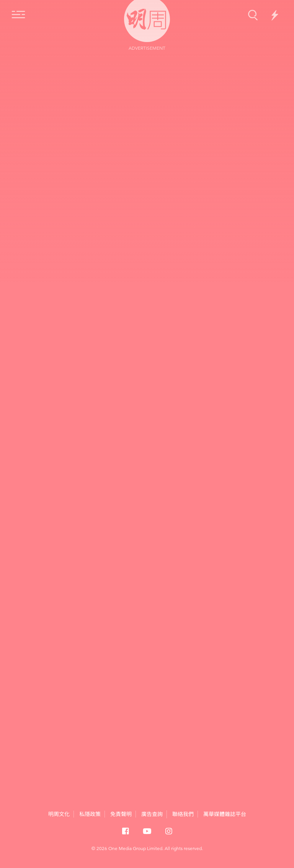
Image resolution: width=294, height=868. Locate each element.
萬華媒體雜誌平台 (225, 814)
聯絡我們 (183, 814)
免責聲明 (121, 814)
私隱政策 (90, 814)
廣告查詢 (152, 814)
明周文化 (59, 814)
